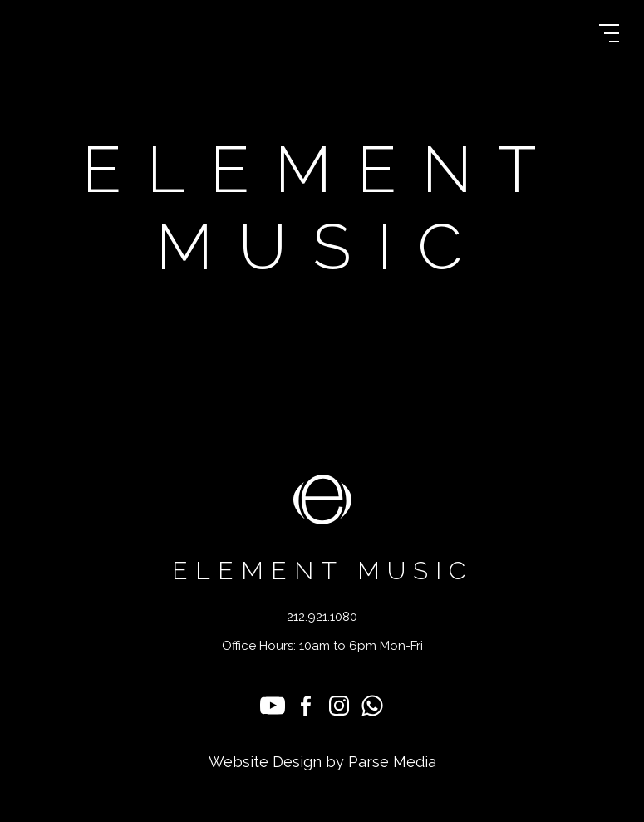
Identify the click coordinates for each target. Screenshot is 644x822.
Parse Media (392, 762)
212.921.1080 (322, 617)
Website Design (265, 762)
